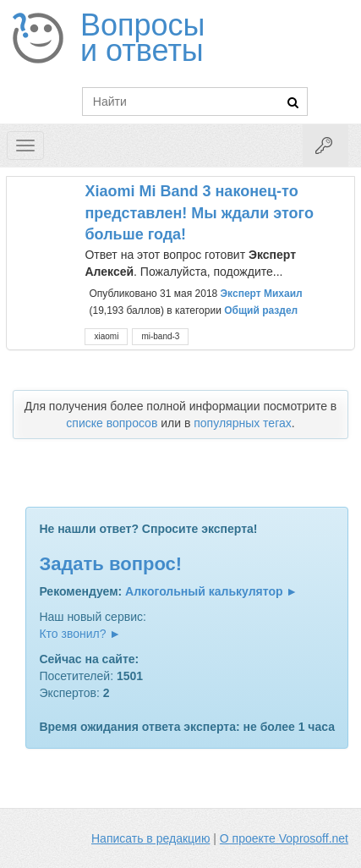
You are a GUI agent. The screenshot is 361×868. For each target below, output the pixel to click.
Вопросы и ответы (142, 38)
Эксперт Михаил (262, 294)
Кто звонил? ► (80, 634)
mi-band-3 (160, 336)
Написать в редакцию (150, 838)
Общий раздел (261, 310)
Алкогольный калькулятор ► (211, 591)
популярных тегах (243, 423)
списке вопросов (112, 423)
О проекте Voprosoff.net (284, 838)
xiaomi (106, 336)
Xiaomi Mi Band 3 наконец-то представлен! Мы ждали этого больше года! (199, 213)
